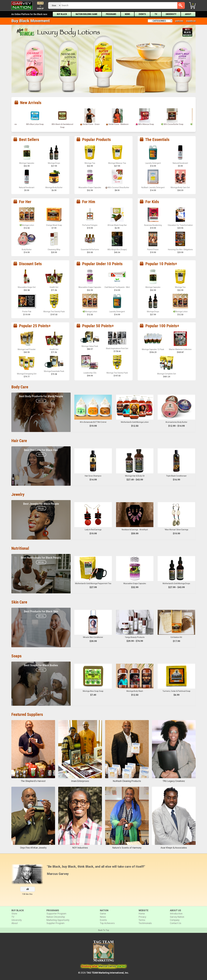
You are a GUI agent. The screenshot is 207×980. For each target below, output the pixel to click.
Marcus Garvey (58, 874)
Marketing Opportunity (58, 920)
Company (175, 920)
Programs (111, 14)
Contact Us (176, 923)
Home (142, 914)
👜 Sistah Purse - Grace (117, 124)
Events (142, 14)
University (171, 14)
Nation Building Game (86, 14)
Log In (40, 3)
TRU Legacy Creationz (174, 781)
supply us (191, 21)
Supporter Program (56, 914)
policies (179, 21)
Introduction (176, 914)
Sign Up (40, 9)
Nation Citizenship (56, 917)
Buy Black (62, 14)
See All (41, 401)
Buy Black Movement (31, 21)
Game (103, 914)
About (188, 14)
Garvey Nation (177, 917)
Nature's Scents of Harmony (127, 848)
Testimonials (145, 923)
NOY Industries (80, 848)
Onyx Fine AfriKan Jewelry (33, 848)
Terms (142, 920)
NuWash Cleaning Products (127, 781)
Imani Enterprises (80, 781)
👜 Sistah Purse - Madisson (145, 124)
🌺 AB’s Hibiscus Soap (172, 124)
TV (156, 14)
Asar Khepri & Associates (174, 848)
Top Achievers (107, 923)
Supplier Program (55, 923)
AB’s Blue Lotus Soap (62, 124)
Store (14, 914)
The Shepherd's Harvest (33, 781)
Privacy (142, 917)
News (127, 14)
